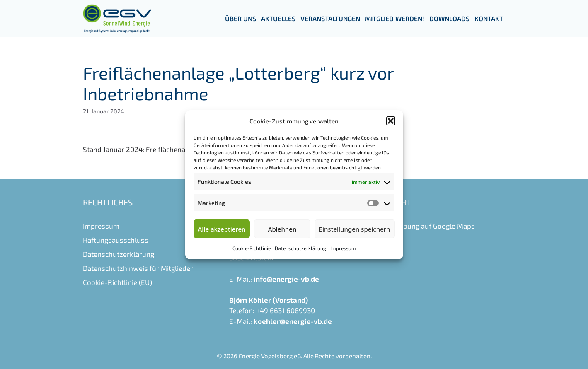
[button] (391, 121)
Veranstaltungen (330, 18)
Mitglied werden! (395, 18)
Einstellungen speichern (355, 229)
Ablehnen (282, 229)
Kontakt (489, 18)
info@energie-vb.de (286, 279)
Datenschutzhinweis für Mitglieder (138, 268)
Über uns (241, 18)
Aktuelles (278, 18)
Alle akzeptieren (222, 229)
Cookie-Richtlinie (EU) (117, 282)
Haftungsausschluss (116, 240)
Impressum (343, 248)
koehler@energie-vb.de (293, 321)
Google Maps (454, 226)
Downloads (449, 18)
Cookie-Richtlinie (252, 248)
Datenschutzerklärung (300, 248)
